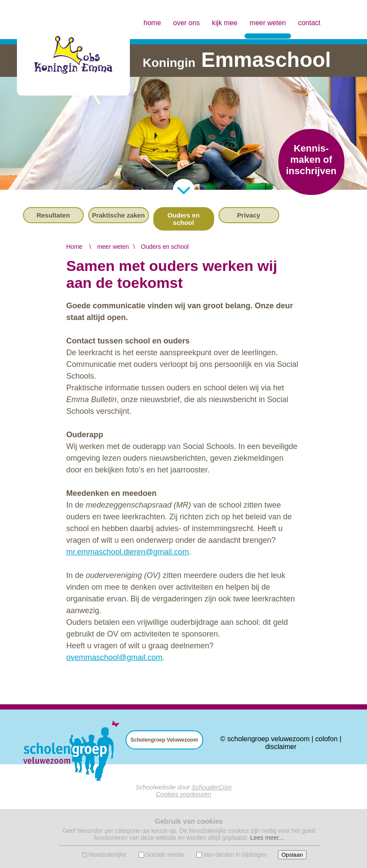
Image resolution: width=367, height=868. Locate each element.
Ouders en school (183, 219)
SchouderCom (212, 787)
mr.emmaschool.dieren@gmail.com (128, 552)
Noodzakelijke (107, 855)
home (152, 23)
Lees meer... (267, 838)
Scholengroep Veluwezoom (164, 740)
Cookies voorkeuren (184, 794)
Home (74, 247)
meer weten (268, 15)
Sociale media (165, 855)
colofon (327, 739)
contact (309, 23)
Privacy (249, 215)
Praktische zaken (119, 215)
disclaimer (281, 747)
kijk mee (225, 23)
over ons (187, 23)
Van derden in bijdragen (235, 855)
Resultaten (53, 215)
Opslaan (292, 855)
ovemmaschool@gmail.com (114, 657)
